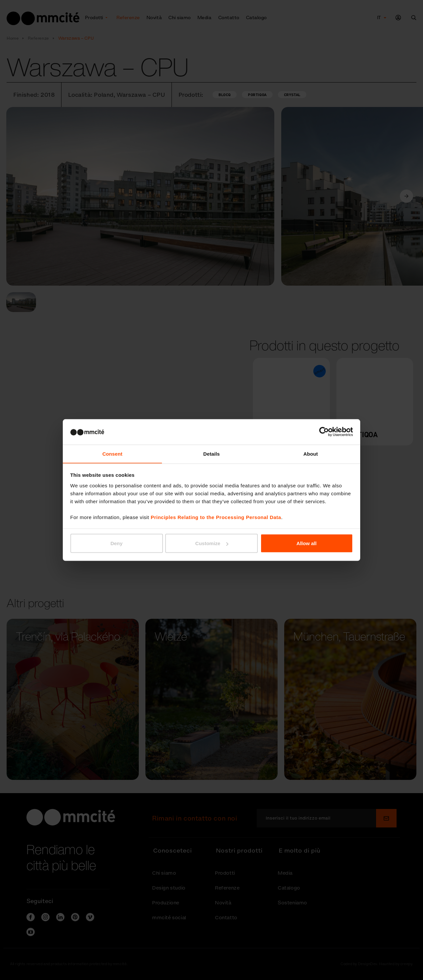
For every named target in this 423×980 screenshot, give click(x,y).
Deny (116, 543)
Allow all (307, 543)
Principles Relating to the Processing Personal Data (216, 517)
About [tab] (311, 454)
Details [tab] (211, 454)
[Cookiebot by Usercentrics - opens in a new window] (324, 432)
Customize (212, 543)
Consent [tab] (113, 454)
